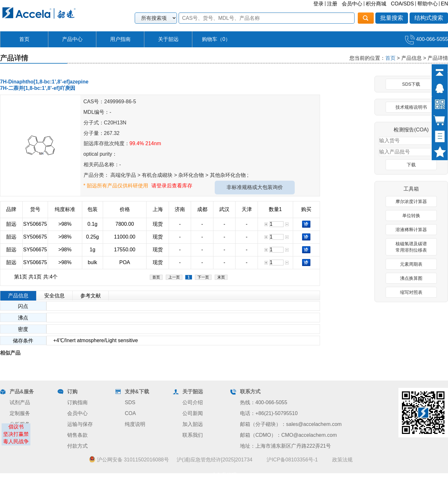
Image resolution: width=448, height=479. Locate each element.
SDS (130, 402)
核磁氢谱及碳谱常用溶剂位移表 (411, 247)
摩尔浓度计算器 (411, 201)
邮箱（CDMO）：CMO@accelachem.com (288, 435)
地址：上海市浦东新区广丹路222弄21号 (286, 446)
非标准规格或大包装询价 (255, 187)
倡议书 (16, 427)
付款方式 (77, 446)
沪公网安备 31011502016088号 (129, 459)
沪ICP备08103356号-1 (292, 460)
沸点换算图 (411, 278)
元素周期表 (411, 264)
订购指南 (77, 402)
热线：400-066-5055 (264, 402)
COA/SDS (402, 4)
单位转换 (411, 216)
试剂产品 (20, 402)
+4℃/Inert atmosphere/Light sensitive (92, 340)
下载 (411, 165)
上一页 (174, 277)
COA (130, 413)
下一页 (203, 277)
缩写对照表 (411, 292)
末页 (221, 277)
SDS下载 (411, 84)
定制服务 (20, 413)
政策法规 (342, 460)
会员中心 (352, 4)
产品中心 (72, 39)
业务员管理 (224, 475)
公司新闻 (193, 413)
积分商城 (376, 4)
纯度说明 (135, 424)
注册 (332, 4)
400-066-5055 (427, 39)
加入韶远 (193, 424)
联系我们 (193, 435)
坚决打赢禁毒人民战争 (16, 438)
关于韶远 (168, 39)
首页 (24, 39)
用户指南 (120, 39)
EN (444, 4)
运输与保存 (80, 424)
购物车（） (216, 39)
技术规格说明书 (411, 107)
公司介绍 (193, 402)
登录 (318, 4)
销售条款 (77, 435)
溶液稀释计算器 (411, 230)
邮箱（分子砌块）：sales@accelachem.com (291, 424)
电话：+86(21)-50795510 (269, 413)
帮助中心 (428, 4)
